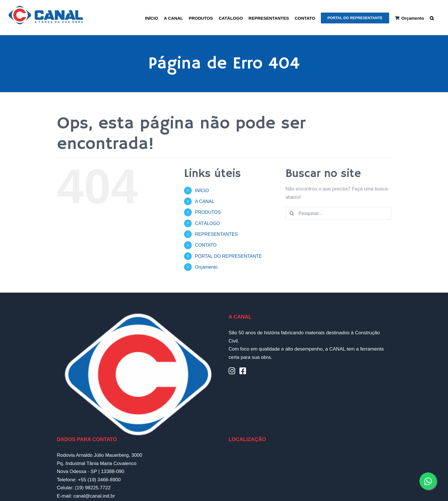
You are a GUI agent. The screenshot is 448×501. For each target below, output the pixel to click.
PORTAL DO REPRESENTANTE (228, 256)
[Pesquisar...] (338, 213)
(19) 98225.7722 (93, 488)
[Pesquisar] (292, 213)
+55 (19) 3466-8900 (99, 480)
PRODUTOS (208, 212)
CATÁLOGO (207, 223)
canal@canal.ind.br (94, 496)
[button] (432, 18)
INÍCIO (202, 191)
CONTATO (206, 245)
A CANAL (205, 201)
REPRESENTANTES (216, 234)
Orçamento (206, 267)
